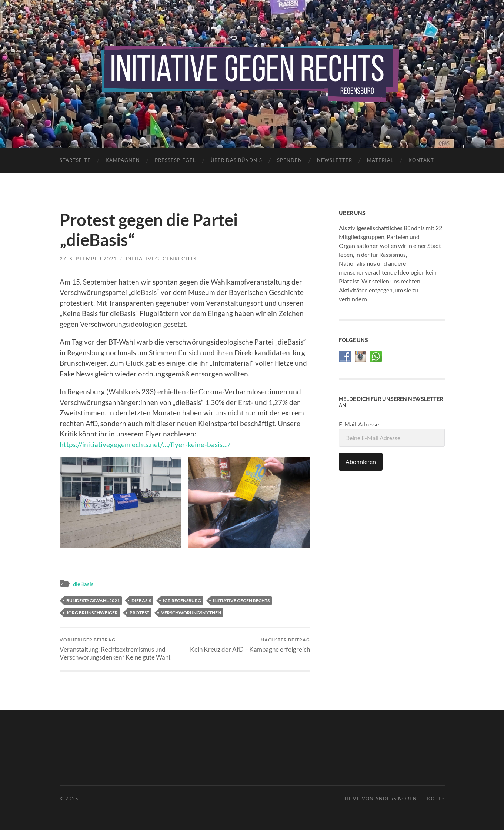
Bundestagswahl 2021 (93, 600)
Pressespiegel (175, 160)
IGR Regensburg (182, 600)
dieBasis (83, 584)
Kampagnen (123, 160)
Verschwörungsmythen (191, 613)
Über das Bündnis (236, 160)
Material (380, 160)
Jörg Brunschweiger (92, 613)
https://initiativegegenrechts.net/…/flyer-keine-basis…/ (145, 444)
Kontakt (421, 160)
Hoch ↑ (434, 799)
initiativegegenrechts (161, 258)
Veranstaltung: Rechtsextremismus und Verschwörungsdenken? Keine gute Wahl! (121, 649)
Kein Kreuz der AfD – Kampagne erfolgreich (250, 645)
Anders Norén (396, 799)
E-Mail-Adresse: (392, 434)
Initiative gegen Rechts (241, 600)
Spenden (290, 160)
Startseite (75, 160)
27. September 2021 (88, 258)
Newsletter (335, 160)
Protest (139, 613)
